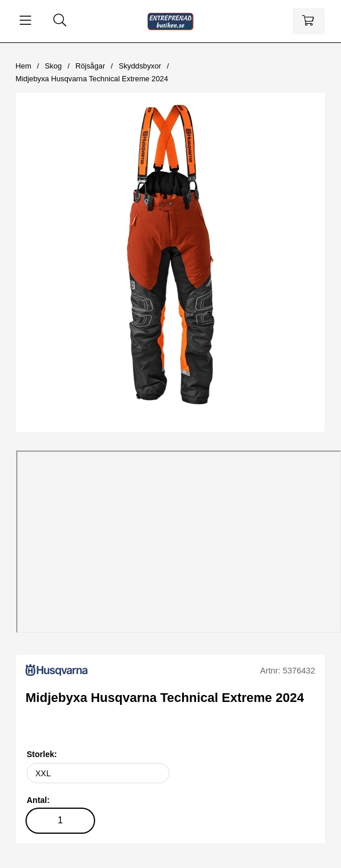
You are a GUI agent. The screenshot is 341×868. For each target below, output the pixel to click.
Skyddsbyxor (140, 66)
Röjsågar (90, 66)
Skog (53, 66)
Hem (23, 66)
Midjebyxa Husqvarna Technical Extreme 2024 (92, 79)
